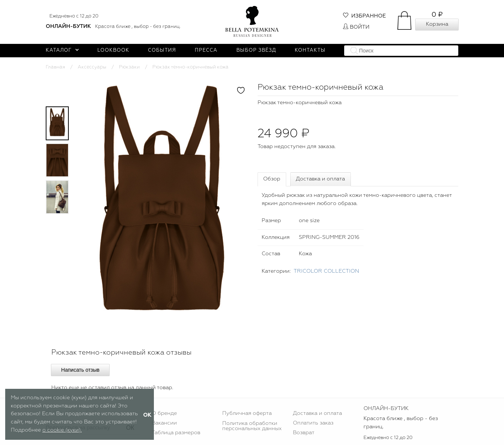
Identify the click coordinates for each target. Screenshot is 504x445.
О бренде (164, 413)
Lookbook (113, 50)
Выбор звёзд (256, 50)
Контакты (310, 50)
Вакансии (164, 423)
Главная (55, 67)
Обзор (272, 179)
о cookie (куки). (62, 430)
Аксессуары (92, 67)
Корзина (437, 24)
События (162, 50)
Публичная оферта (247, 413)
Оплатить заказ (313, 423)
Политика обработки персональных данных (252, 426)
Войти (356, 27)
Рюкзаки (129, 67)
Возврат (304, 433)
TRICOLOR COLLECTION (326, 271)
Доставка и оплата (320, 179)
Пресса (206, 50)
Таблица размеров (176, 433)
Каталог (62, 50)
